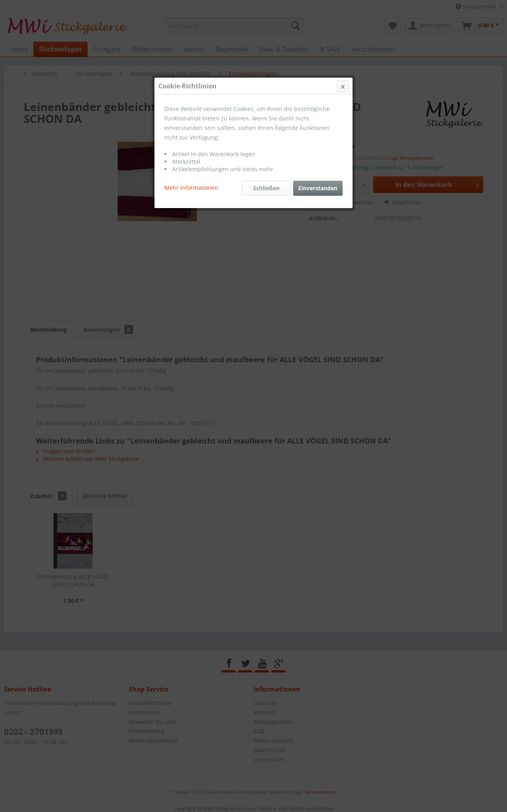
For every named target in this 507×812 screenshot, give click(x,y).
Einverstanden (318, 188)
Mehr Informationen (191, 188)
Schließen (266, 188)
